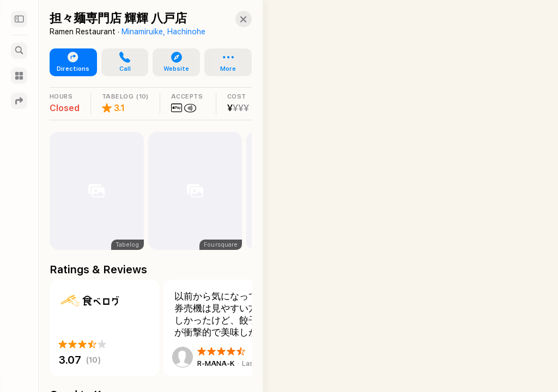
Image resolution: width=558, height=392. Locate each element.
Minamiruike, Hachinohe (163, 32)
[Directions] (19, 101)
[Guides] (19, 76)
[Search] (19, 51)
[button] (234, 19)
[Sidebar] (19, 19)
